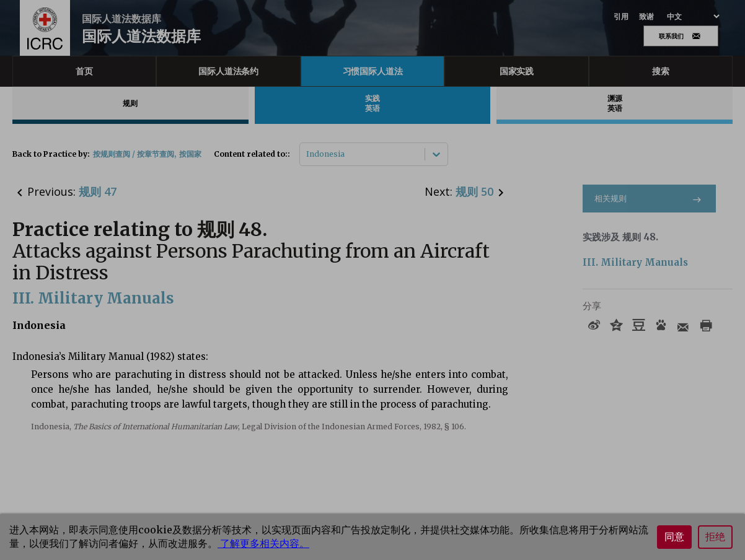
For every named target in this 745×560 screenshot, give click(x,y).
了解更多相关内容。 (263, 543)
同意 (674, 537)
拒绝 (715, 537)
